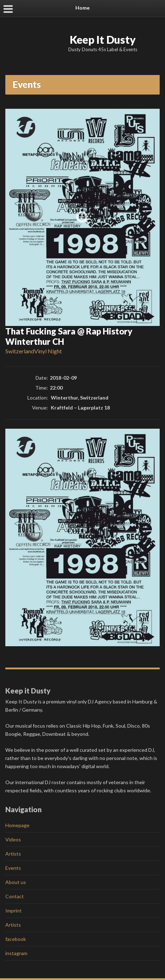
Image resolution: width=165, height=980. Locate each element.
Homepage (17, 825)
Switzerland (20, 351)
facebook (16, 939)
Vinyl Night (48, 351)
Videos (13, 839)
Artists (13, 854)
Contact (15, 896)
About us (16, 882)
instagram (16, 953)
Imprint (14, 911)
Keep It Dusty (103, 39)
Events (13, 868)
